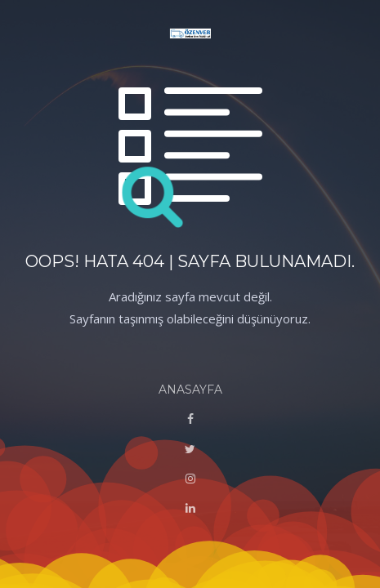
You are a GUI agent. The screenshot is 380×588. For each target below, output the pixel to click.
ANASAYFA (190, 390)
